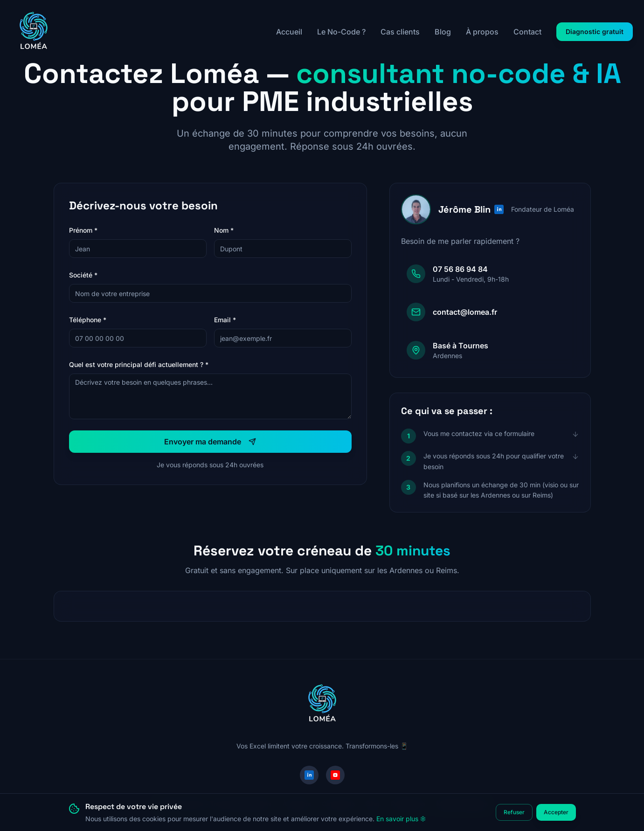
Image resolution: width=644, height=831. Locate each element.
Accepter (556, 812)
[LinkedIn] (309, 775)
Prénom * (83, 230)
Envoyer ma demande (210, 442)
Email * (225, 320)
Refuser (514, 812)
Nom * (224, 230)
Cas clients (400, 32)
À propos (482, 32)
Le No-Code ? (341, 32)
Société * (83, 275)
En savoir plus (401, 819)
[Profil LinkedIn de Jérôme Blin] (499, 209)
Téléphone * (88, 320)
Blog (443, 32)
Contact (527, 32)
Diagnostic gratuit (595, 31)
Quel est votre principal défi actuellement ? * (139, 364)
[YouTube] (335, 775)
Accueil (289, 32)
